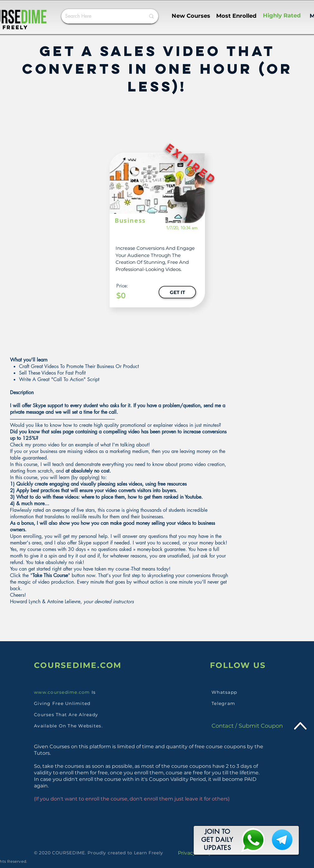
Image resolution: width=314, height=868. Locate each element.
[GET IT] (177, 292)
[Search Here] (101, 16)
